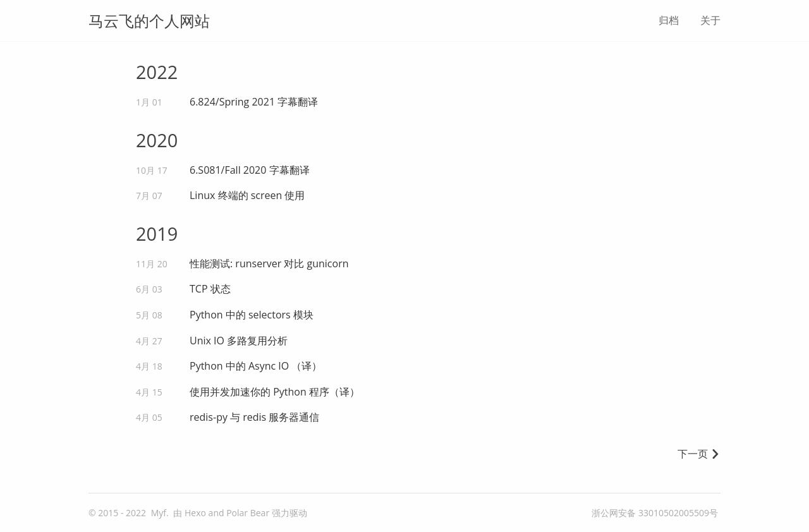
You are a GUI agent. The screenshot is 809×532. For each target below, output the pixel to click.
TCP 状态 (210, 289)
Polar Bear (248, 513)
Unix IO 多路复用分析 (239, 341)
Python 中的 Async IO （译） (256, 366)
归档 (669, 20)
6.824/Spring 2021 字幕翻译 (254, 102)
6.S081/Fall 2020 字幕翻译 (250, 170)
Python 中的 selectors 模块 (252, 315)
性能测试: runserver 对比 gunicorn (269, 263)
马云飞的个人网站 (149, 21)
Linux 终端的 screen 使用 (247, 195)
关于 (710, 20)
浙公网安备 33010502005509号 (655, 513)
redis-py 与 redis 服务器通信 (254, 417)
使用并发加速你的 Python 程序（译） (275, 392)
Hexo (195, 513)
